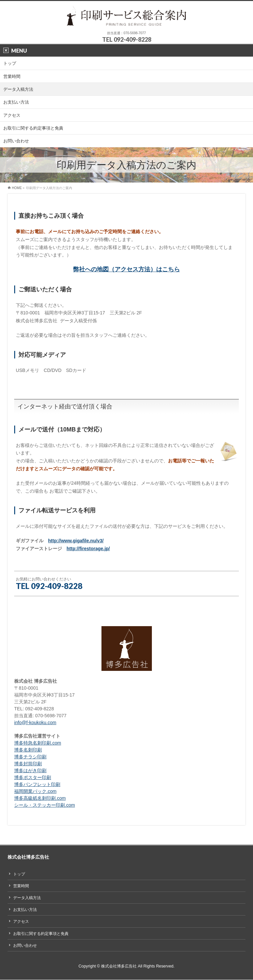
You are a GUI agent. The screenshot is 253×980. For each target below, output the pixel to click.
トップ (19, 874)
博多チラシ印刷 (30, 757)
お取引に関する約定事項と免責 (41, 934)
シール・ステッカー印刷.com (44, 805)
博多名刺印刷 (28, 750)
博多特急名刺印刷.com (38, 743)
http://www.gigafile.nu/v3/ (76, 541)
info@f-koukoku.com (35, 723)
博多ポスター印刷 (33, 777)
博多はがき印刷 (30, 771)
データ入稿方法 (27, 898)
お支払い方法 (25, 910)
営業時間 (21, 886)
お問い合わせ (25, 945)
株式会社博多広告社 (119, 966)
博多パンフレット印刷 (37, 784)
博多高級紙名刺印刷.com (40, 798)
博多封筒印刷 (28, 764)
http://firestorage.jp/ (88, 549)
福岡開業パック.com (35, 791)
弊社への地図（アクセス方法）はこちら (126, 269)
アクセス (21, 921)
